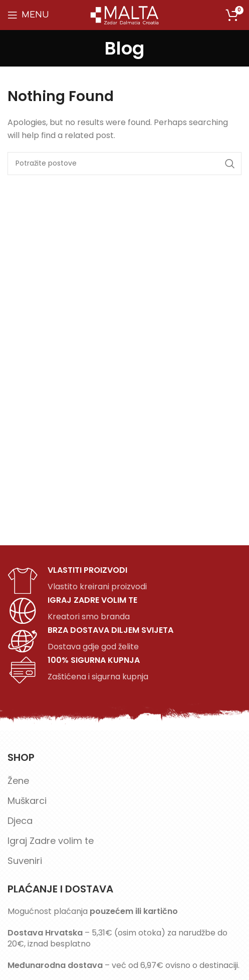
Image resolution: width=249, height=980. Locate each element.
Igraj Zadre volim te (51, 841)
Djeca (20, 821)
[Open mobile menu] (28, 15)
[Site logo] (125, 14)
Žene (18, 781)
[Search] (124, 164)
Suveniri (25, 861)
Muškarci (27, 801)
